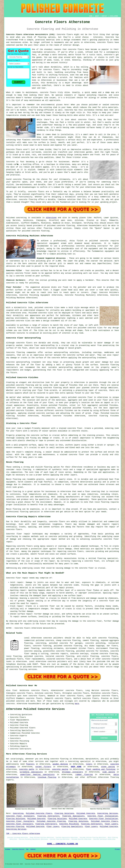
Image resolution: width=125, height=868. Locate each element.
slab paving (109, 772)
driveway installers (73, 772)
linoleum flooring (47, 777)
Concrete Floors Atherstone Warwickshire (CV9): (31, 35)
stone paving (108, 767)
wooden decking (60, 764)
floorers (30, 764)
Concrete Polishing (69, 824)
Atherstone (51, 218)
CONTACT (104, 16)
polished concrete (15, 701)
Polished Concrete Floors (39, 813)
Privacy (117, 849)
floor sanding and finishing (101, 769)
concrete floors (57, 522)
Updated (33, 849)
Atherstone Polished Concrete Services (35, 709)
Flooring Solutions (64, 813)
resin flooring (102, 502)
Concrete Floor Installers (20, 816)
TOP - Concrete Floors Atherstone (23, 834)
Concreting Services (108, 813)
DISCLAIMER (114, 16)
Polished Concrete (86, 813)
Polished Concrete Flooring (51, 821)
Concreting (18, 813)
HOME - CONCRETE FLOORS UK (62, 844)
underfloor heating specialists (37, 775)
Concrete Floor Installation (103, 816)
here (77, 704)
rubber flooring (84, 775)
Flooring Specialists (73, 816)
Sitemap (8, 849)
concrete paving (60, 769)
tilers (89, 764)
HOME (91, 16)
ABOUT (97, 16)
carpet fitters (43, 767)
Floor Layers (111, 824)
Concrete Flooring (15, 827)
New (27, 849)
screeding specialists (31, 772)
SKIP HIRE (76, 767)
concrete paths (27, 769)
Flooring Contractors (48, 816)
